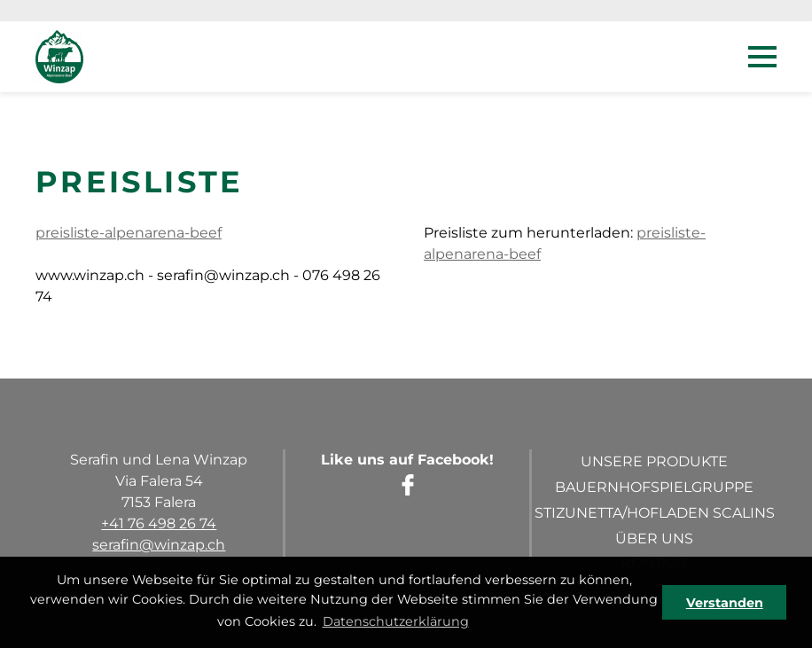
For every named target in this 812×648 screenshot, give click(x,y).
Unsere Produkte (654, 461)
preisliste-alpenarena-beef (129, 233)
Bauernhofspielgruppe (654, 487)
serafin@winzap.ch (159, 545)
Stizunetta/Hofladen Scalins (655, 513)
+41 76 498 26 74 (159, 523)
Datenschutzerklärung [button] (396, 621)
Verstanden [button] (725, 603)
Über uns (654, 539)
